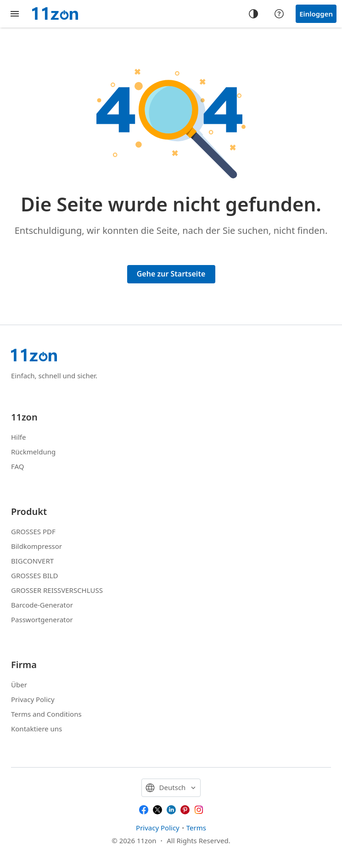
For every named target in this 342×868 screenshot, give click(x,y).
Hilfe (18, 437)
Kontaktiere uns (36, 729)
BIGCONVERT (32, 561)
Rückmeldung (33, 452)
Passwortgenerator (42, 619)
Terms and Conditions (46, 714)
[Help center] (279, 14)
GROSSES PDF (33, 531)
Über (19, 685)
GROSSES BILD (35, 575)
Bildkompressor (36, 546)
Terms (196, 828)
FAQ (18, 466)
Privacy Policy (33, 699)
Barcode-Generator (42, 605)
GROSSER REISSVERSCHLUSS (57, 590)
